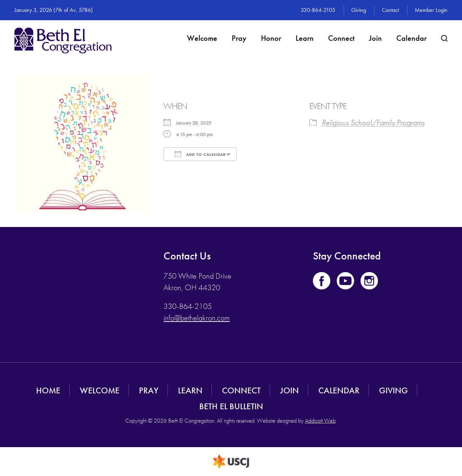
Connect (341, 38)
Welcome (202, 38)
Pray (239, 38)
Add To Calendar (200, 154)
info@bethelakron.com (197, 318)
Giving (359, 10)
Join (375, 38)
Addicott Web (320, 421)
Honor (271, 38)
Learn (305, 38)
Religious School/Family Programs (373, 123)
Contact (390, 10)
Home (48, 390)
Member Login (431, 10)
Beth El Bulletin (231, 406)
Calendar (411, 38)
